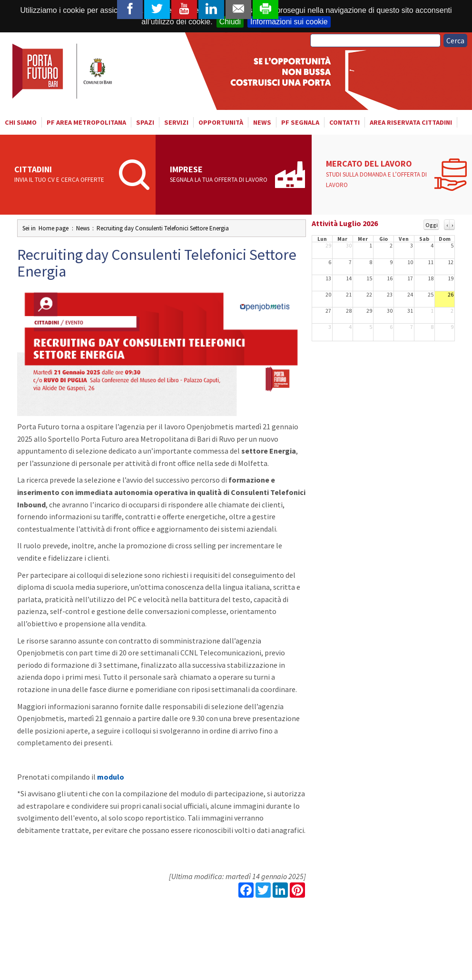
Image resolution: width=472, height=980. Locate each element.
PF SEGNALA (300, 122)
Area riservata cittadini (411, 122)
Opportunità (221, 122)
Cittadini (64, 175)
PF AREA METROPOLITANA (86, 122)
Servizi (176, 122)
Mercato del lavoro (378, 174)
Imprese (219, 175)
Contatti (344, 122)
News (262, 122)
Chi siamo (21, 122)
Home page (54, 228)
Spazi (145, 122)
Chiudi (230, 22)
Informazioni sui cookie (289, 22)
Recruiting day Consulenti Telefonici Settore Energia (163, 228)
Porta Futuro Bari (63, 71)
